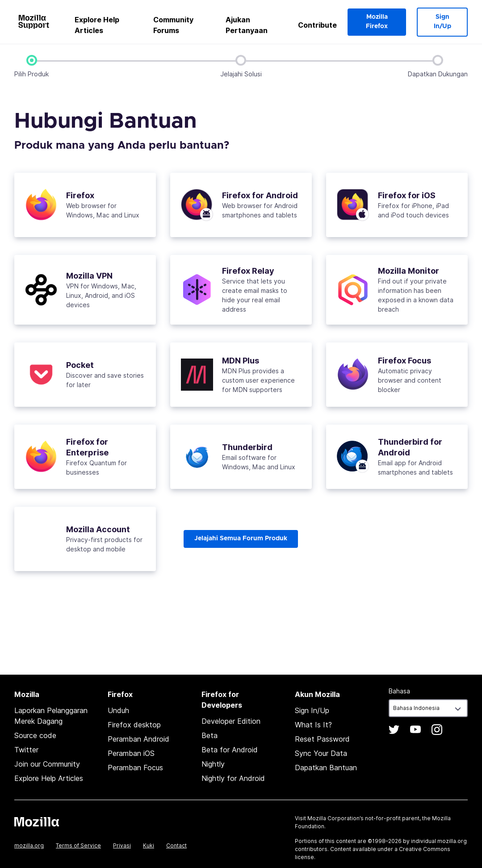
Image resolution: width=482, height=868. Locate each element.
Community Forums (173, 25)
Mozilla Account (98, 529)
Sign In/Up (442, 22)
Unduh (118, 710)
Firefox (80, 195)
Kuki (149, 845)
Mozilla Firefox (377, 22)
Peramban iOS (131, 753)
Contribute (317, 25)
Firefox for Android (260, 195)
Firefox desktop (134, 725)
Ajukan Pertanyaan (247, 25)
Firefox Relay (248, 271)
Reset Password (322, 739)
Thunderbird (247, 447)
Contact (176, 845)
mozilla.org (29, 845)
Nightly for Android (233, 778)
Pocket (80, 365)
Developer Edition (231, 721)
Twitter (26, 750)
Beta (210, 735)
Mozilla (37, 822)
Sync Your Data (321, 753)
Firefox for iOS (407, 195)
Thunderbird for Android (410, 447)
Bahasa (399, 691)
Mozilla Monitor (409, 271)
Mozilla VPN (89, 275)
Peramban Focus (135, 768)
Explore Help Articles (97, 25)
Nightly (213, 764)
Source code (35, 735)
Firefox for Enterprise (87, 447)
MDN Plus (241, 360)
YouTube (415, 730)
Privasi (122, 845)
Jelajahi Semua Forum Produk (241, 538)
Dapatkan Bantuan (326, 768)
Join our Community (47, 764)
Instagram (437, 730)
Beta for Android (230, 750)
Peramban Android (138, 739)
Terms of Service (78, 845)
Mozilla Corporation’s (335, 818)
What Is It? (313, 725)
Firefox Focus (404, 360)
